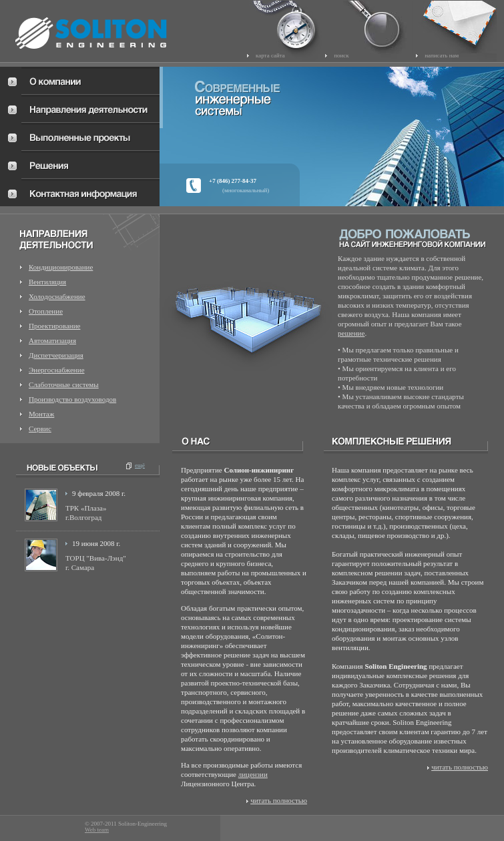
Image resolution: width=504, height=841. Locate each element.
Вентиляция (47, 282)
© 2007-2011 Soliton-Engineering (126, 824)
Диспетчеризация (56, 355)
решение (351, 333)
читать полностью (279, 800)
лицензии (253, 774)
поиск (341, 55)
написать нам (442, 55)
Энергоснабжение (57, 370)
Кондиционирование (61, 267)
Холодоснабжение (57, 296)
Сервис (40, 429)
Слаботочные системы (64, 384)
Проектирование (54, 326)
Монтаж (41, 414)
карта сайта (270, 55)
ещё (140, 465)
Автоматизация (52, 340)
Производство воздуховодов (72, 399)
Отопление (46, 311)
